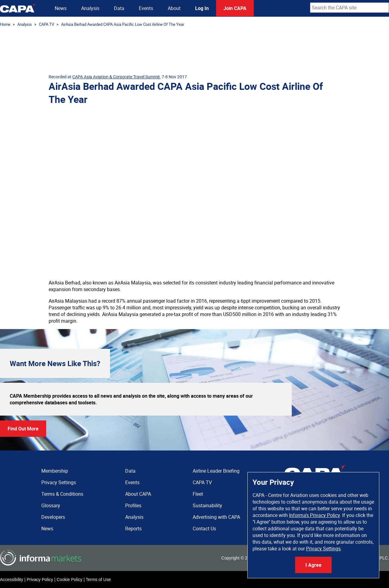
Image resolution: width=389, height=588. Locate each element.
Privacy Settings (323, 549)
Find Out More (23, 429)
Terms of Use (98, 580)
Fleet (198, 494)
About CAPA (138, 494)
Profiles (133, 505)
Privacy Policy (40, 580)
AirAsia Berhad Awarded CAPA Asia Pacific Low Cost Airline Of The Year (123, 24)
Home (5, 24)
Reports (133, 529)
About (174, 8)
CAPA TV (46, 24)
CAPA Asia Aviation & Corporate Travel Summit (116, 77)
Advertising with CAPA (216, 517)
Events (146, 8)
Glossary (51, 505)
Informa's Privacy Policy (314, 515)
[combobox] (349, 8)
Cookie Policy (69, 580)
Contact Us (204, 529)
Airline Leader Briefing (216, 471)
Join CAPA (235, 8)
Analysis (90, 8)
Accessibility (12, 580)
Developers (53, 517)
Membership (55, 471)
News (61, 8)
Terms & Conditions (62, 494)
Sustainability (207, 505)
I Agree (313, 565)
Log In (202, 8)
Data (119, 8)
